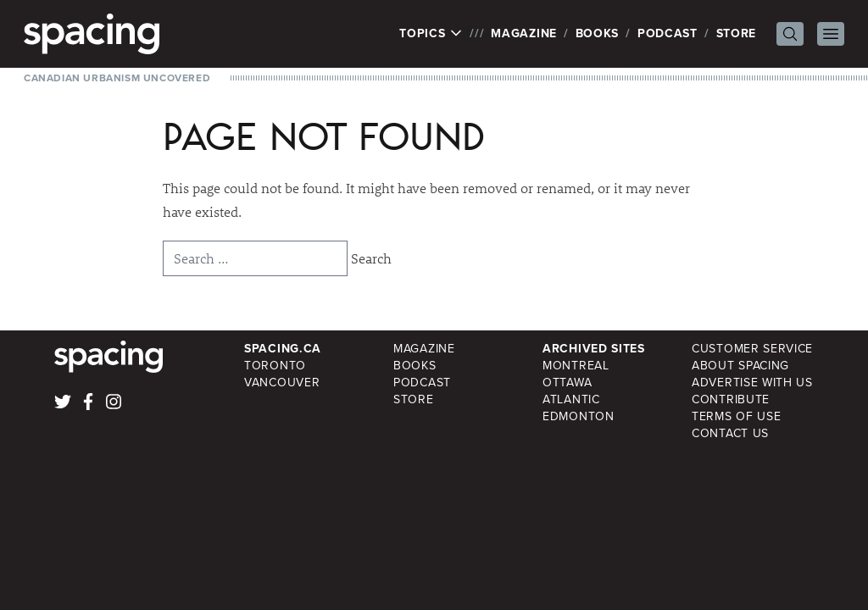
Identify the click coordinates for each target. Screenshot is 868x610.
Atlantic (571, 399)
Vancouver (282, 383)
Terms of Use (736, 416)
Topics (431, 34)
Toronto (275, 366)
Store (737, 33)
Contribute (731, 399)
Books (598, 33)
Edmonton (579, 416)
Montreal (576, 366)
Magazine (524, 33)
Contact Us (730, 433)
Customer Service (752, 349)
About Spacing (740, 366)
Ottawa (567, 383)
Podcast (668, 33)
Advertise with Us (752, 383)
